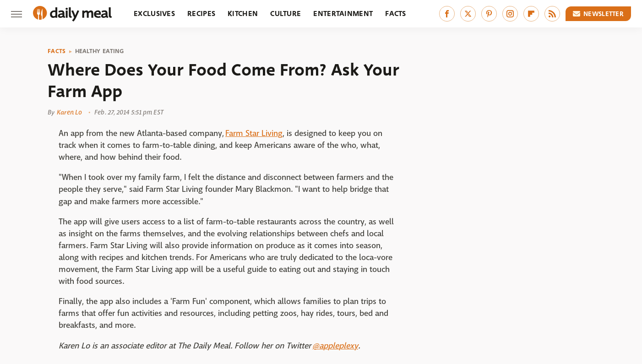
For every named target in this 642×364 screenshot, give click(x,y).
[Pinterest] (489, 14)
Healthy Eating (100, 51)
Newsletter (598, 14)
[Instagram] (510, 14)
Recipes (201, 14)
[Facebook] (447, 14)
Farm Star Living (254, 133)
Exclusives (154, 14)
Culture (286, 14)
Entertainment (343, 14)
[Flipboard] (531, 14)
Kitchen (243, 14)
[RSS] (552, 14)
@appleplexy (335, 346)
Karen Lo (69, 112)
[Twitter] (468, 14)
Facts (396, 14)
